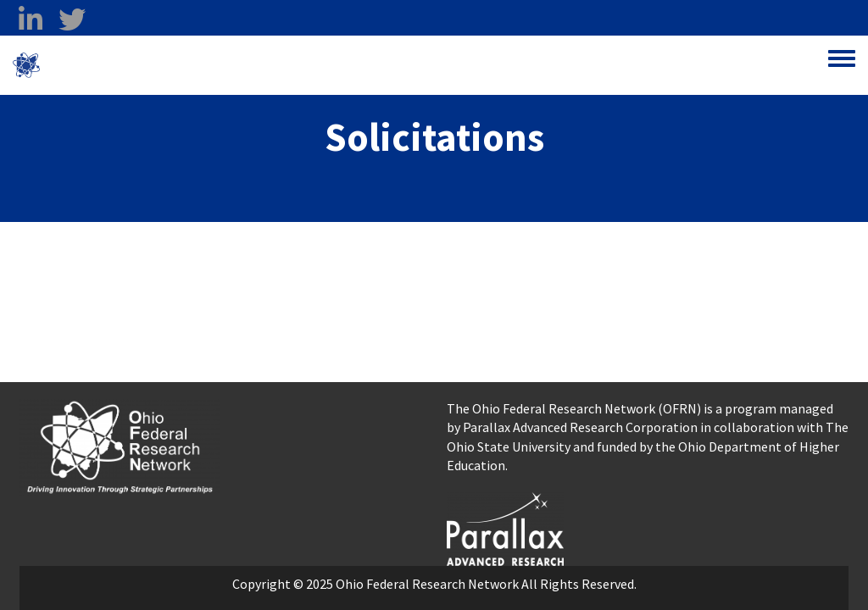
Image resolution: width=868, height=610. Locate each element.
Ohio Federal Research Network (139, 65)
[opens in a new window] (505, 527)
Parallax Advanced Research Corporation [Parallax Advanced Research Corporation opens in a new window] (580, 427)
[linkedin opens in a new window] (30, 19)
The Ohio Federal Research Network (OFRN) (574, 408)
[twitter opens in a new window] (72, 19)
